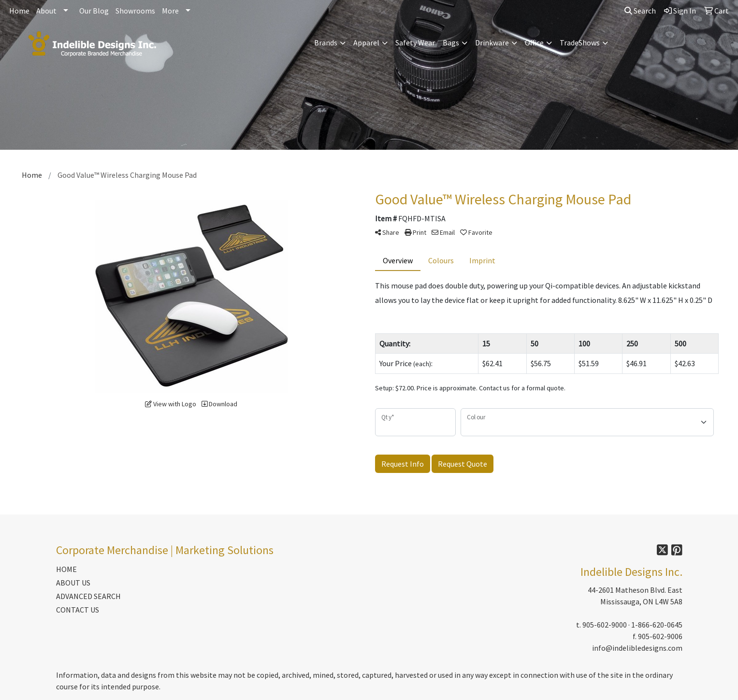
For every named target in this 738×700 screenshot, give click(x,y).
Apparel (366, 43)
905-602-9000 (605, 625)
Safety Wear (415, 43)
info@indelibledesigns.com (637, 648)
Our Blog (94, 11)
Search (640, 11)
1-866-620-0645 (657, 625)
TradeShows (580, 43)
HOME (66, 569)
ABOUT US (73, 583)
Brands (326, 43)
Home (19, 11)
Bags (451, 43)
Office (534, 43)
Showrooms (135, 11)
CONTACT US (78, 610)
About (46, 11)
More (170, 11)
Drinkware (492, 43)
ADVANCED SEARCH (88, 596)
